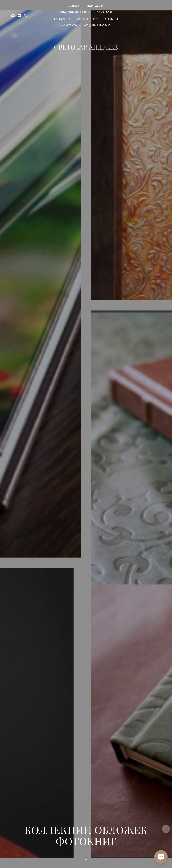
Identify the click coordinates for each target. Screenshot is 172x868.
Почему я (104, 12)
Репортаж (62, 19)
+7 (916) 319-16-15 (97, 25)
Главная (73, 6)
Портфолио (96, 6)
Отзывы (112, 19)
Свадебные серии (75, 12)
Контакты (70, 25)
